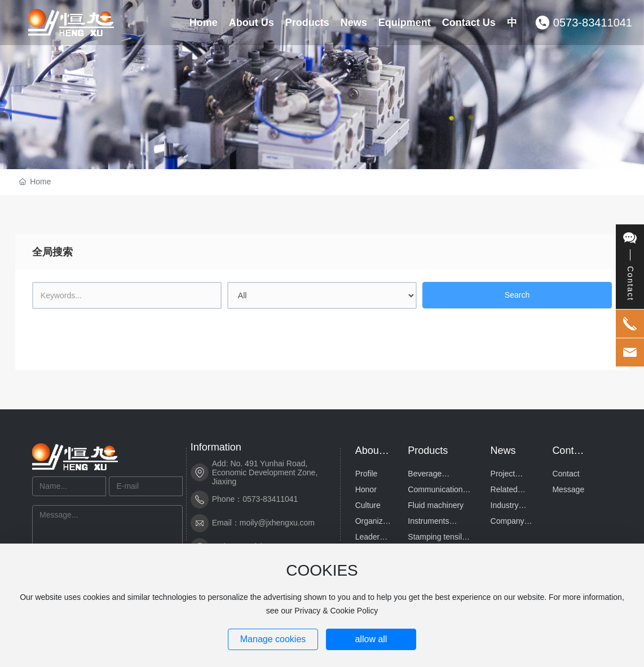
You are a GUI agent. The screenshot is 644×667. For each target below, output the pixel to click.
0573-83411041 (593, 23)
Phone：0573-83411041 (255, 499)
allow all (371, 639)
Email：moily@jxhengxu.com (263, 523)
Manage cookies (273, 639)
